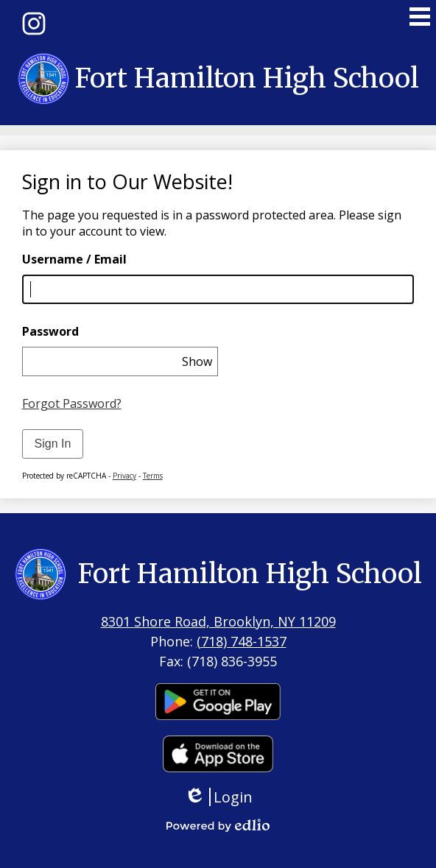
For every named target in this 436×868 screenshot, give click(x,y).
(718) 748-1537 (242, 641)
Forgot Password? (72, 403)
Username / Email (74, 259)
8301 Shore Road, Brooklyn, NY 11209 (218, 621)
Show (197, 361)
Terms (153, 476)
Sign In (53, 444)
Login (218, 797)
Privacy (124, 476)
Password (50, 331)
